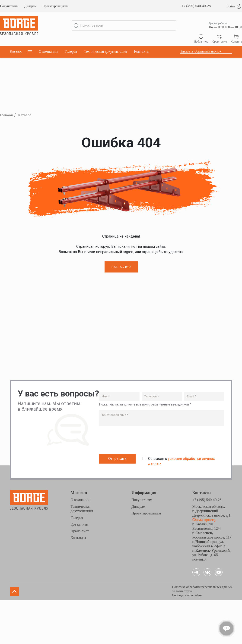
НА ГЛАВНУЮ (121, 267)
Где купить (79, 524)
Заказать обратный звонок (201, 51)
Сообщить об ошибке (187, 595)
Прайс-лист (80, 531)
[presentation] (134, 441)
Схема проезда (205, 520)
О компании (48, 51)
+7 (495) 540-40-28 (196, 6)
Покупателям (9, 6)
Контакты (142, 51)
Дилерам (30, 6)
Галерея (71, 51)
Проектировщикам (55, 6)
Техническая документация (105, 51)
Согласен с (181, 461)
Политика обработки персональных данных (202, 587)
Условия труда (182, 591)
